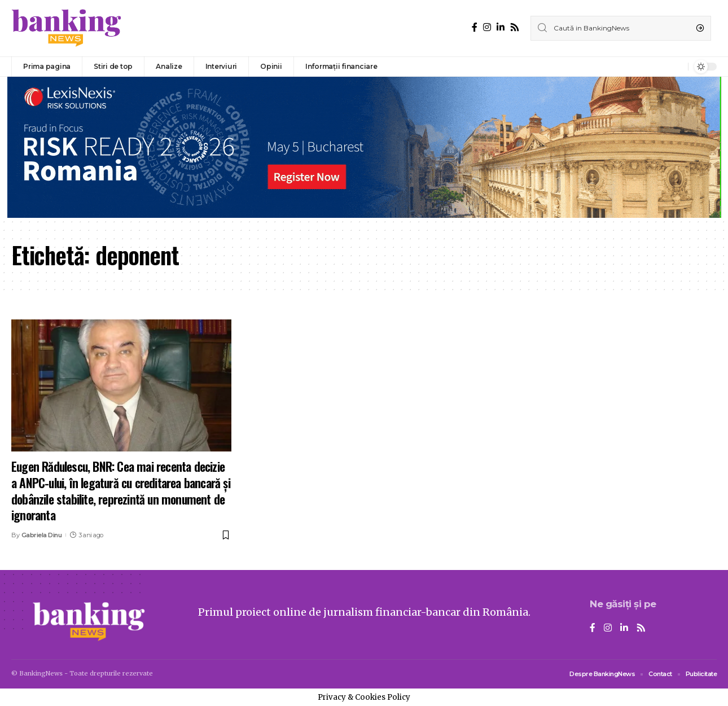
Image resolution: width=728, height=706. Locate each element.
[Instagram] (487, 27)
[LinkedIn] (501, 27)
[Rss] (515, 27)
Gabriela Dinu (42, 535)
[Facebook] (475, 27)
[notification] (677, 67)
